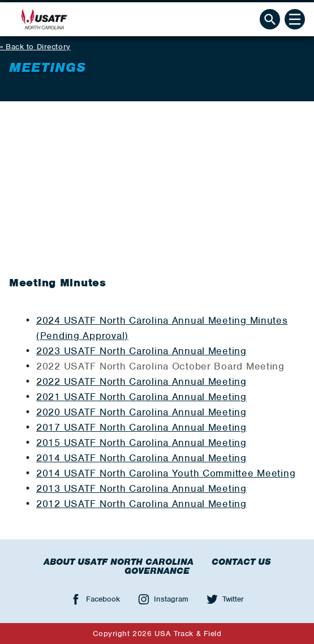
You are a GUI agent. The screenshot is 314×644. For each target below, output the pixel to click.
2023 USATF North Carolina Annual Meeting (141, 351)
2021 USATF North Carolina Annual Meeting (141, 397)
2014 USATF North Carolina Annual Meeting (141, 458)
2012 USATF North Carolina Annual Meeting (141, 504)
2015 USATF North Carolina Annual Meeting (141, 443)
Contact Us (241, 562)
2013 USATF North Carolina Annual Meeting (141, 488)
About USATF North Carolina (119, 562)
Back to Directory (38, 47)
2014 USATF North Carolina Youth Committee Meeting (166, 473)
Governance (157, 571)
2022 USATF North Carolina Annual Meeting (141, 381)
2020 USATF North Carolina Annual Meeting (141, 412)
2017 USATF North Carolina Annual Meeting (141, 427)
